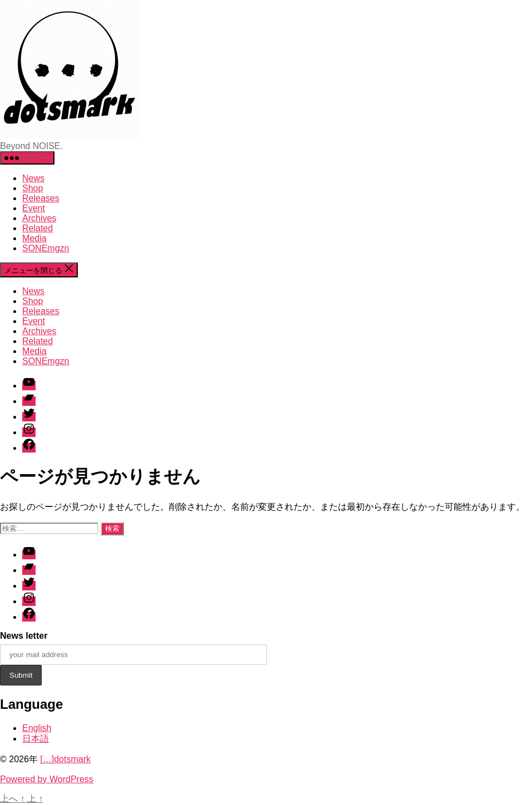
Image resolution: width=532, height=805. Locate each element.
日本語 (36, 739)
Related (38, 228)
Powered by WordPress (47, 779)
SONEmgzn (46, 248)
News (33, 178)
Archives (39, 218)
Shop (33, 188)
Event (34, 208)
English (37, 728)
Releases (41, 198)
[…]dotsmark (65, 759)
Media (34, 238)
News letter (24, 636)
